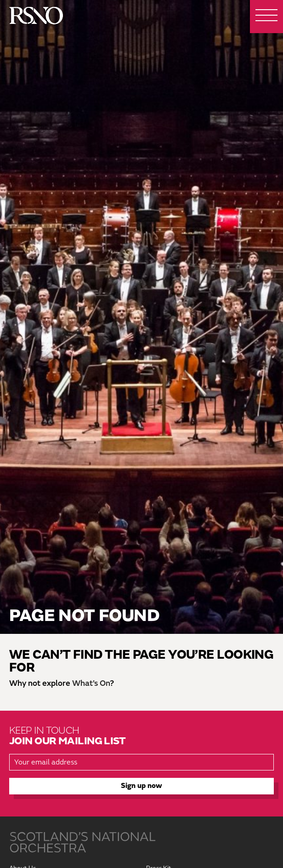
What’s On (91, 683)
